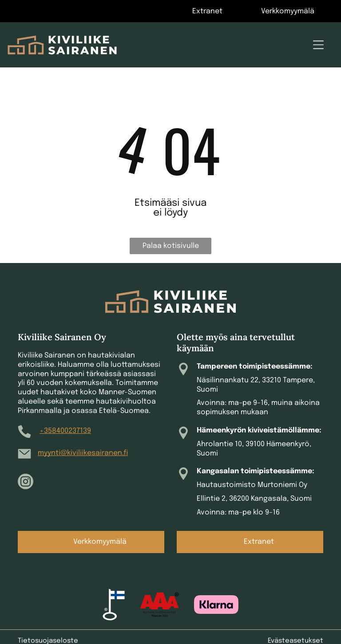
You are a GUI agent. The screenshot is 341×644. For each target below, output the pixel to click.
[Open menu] (318, 45)
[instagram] (26, 483)
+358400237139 (65, 431)
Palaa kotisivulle (171, 246)
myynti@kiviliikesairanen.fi (83, 453)
